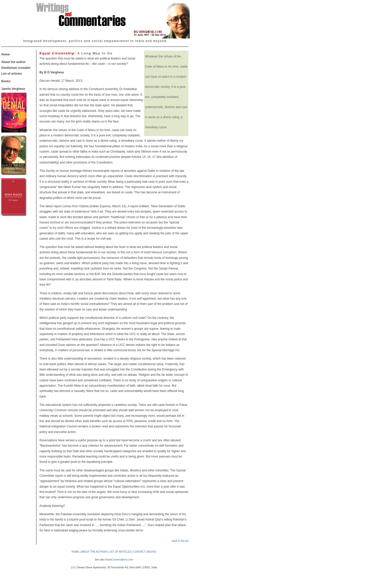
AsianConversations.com (119, 560)
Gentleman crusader (16, 68)
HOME (75, 552)
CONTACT (139, 552)
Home (5, 54)
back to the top (180, 541)
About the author (14, 62)
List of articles (12, 74)
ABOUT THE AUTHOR (94, 552)
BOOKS (152, 552)
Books (6, 81)
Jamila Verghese (13, 89)
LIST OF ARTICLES (120, 552)
